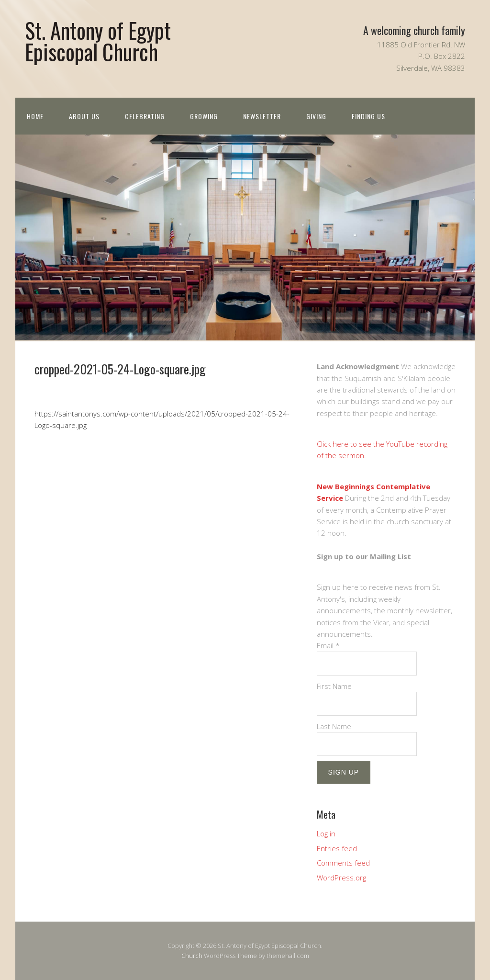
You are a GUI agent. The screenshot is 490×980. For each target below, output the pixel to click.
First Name (334, 686)
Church (192, 956)
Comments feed (343, 863)
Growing (204, 116)
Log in (326, 834)
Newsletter (262, 116)
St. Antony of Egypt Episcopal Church (98, 41)
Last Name (334, 726)
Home (35, 116)
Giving (316, 116)
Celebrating (145, 116)
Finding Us (368, 116)
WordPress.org (341, 878)
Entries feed (337, 848)
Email (328, 645)
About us (84, 116)
